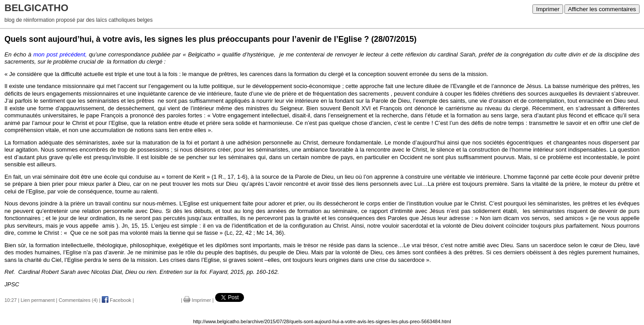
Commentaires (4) (78, 300)
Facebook (116, 300)
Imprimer (548, 9)
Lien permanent (38, 300)
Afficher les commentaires (602, 9)
